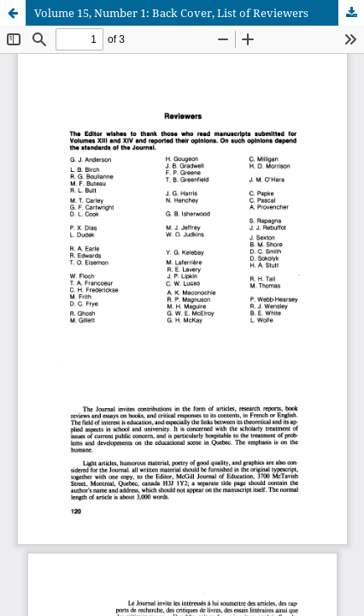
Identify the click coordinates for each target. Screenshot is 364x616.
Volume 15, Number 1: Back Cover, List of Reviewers (171, 13)
